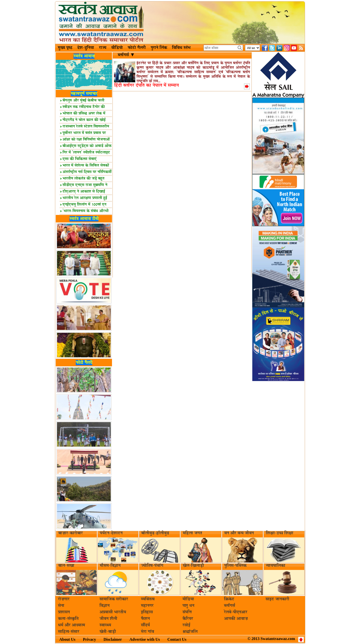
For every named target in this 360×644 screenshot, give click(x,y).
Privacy (89, 639)
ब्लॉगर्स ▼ (126, 55)
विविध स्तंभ (181, 48)
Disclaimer (113, 639)
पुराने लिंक (159, 48)
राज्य (103, 48)
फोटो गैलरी (137, 48)
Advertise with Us (145, 639)
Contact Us (177, 639)
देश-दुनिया (86, 48)
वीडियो (117, 48)
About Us (67, 639)
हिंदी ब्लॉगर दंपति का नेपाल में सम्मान (146, 85)
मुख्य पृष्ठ (65, 48)
